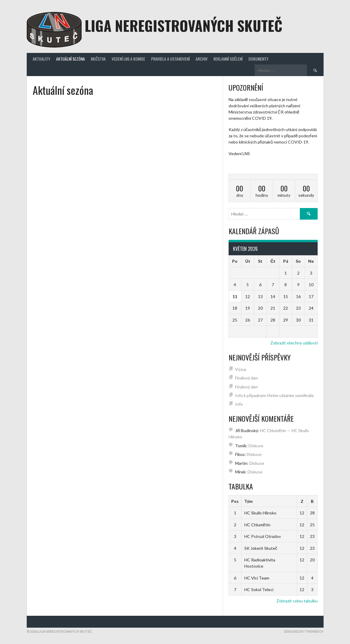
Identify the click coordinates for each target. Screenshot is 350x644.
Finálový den (247, 378)
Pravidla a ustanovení (170, 59)
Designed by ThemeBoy (304, 631)
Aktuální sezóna (71, 59)
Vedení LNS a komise (128, 59)
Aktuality (41, 59)
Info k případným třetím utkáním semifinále (274, 395)
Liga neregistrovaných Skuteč (183, 25)
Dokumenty (258, 59)
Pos (235, 501)
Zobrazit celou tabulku (297, 601)
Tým (248, 501)
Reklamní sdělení (228, 59)
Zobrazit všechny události (294, 343)
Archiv (202, 59)
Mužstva (98, 59)
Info (239, 404)
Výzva (241, 369)
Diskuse (256, 446)
